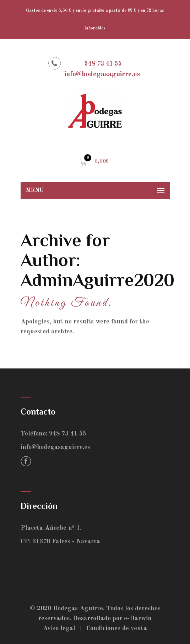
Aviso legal (59, 628)
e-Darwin (138, 618)
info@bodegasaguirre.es (55, 447)
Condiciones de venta (117, 628)
